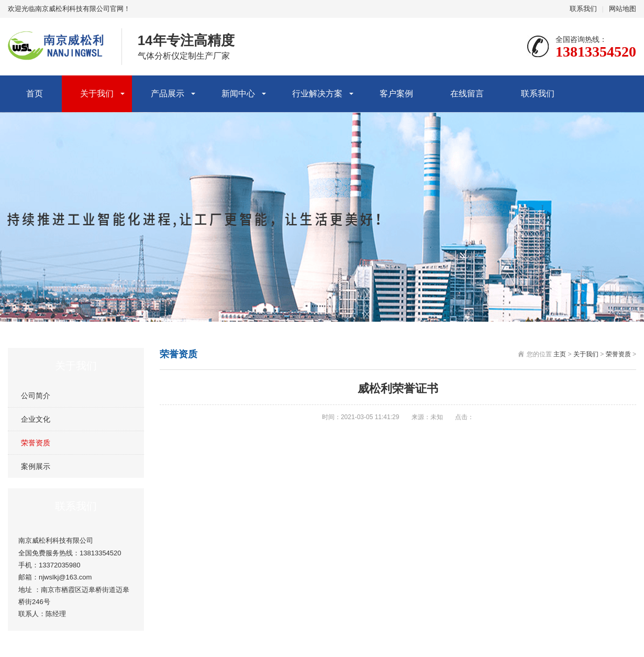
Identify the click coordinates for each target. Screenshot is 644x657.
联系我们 (583, 9)
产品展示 (168, 94)
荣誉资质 (36, 443)
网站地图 (623, 9)
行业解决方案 (317, 94)
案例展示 (36, 466)
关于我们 (97, 94)
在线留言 (467, 94)
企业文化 (36, 419)
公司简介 (36, 396)
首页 (35, 94)
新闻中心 (238, 94)
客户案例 (396, 94)
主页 (560, 354)
